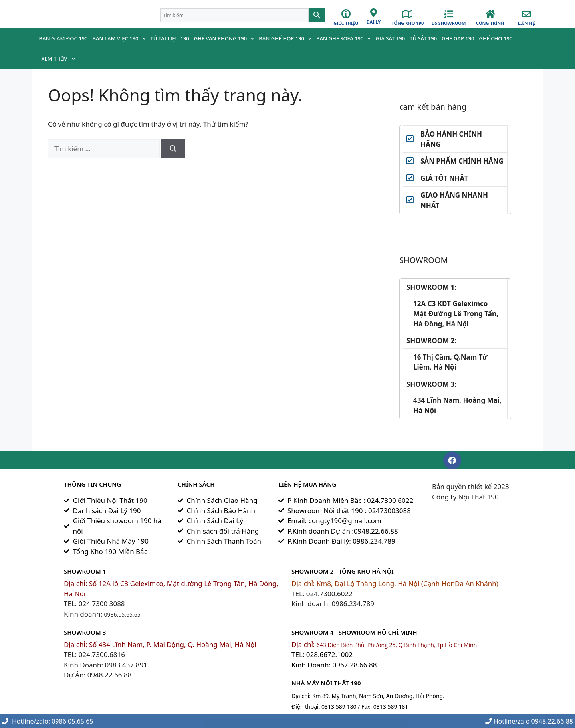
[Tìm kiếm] (173, 149)
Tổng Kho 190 (407, 23)
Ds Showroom (449, 23)
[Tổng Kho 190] (408, 14)
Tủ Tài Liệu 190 (170, 38)
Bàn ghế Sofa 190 (343, 39)
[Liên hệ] (526, 14)
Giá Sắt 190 (390, 38)
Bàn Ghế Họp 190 (285, 39)
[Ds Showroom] (449, 14)
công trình (490, 23)
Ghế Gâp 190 (458, 38)
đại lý (374, 22)
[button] (452, 460)
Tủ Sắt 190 (423, 38)
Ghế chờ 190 (496, 38)
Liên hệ (526, 23)
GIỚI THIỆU (346, 23)
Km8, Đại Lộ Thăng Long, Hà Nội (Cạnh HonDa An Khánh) (407, 583)
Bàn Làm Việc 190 (119, 39)
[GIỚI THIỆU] (346, 14)
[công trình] (490, 14)
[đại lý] (373, 13)
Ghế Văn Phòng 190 (224, 39)
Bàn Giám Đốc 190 (63, 38)
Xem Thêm (58, 59)
